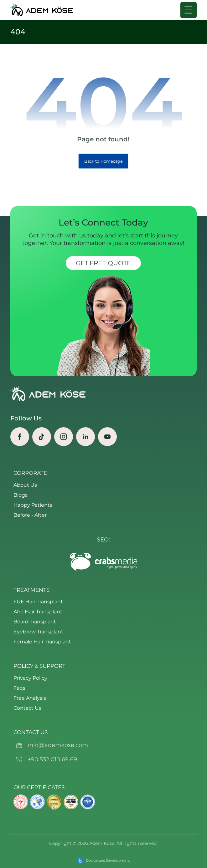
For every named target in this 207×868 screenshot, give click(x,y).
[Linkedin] (85, 437)
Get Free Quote (103, 263)
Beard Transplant (35, 622)
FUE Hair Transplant (38, 602)
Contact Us (27, 708)
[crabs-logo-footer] (103, 562)
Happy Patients (33, 505)
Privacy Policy (30, 678)
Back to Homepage (103, 161)
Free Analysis (30, 698)
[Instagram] (64, 437)
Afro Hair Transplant (38, 612)
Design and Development (108, 860)
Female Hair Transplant (42, 642)
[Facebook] (20, 437)
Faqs (19, 688)
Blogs (21, 495)
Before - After (30, 515)
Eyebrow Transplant (38, 632)
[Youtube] (107, 437)
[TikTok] (42, 437)
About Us (25, 485)
